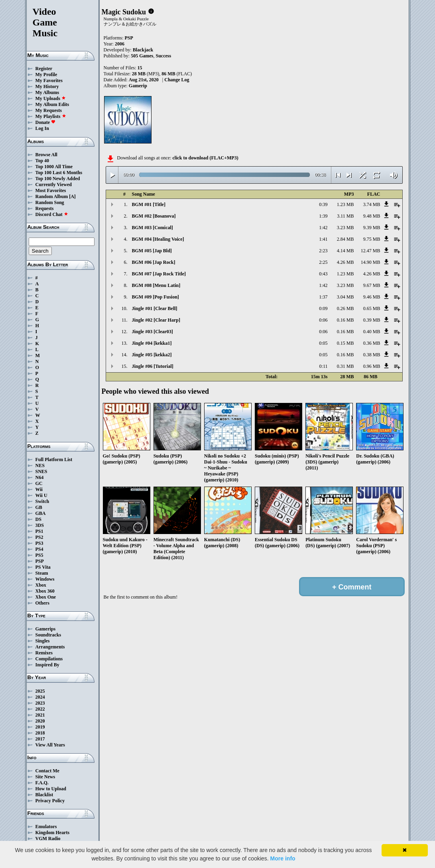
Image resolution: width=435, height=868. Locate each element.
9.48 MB (372, 216)
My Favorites (49, 81)
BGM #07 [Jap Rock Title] (159, 274)
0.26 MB (345, 308)
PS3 (39, 543)
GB (39, 507)
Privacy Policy (50, 801)
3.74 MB (372, 204)
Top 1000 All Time (54, 167)
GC (39, 483)
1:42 (323, 228)
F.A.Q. (42, 783)
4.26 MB (345, 262)
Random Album (52, 196)
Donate (46, 122)
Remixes (44, 653)
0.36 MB (372, 343)
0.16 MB (345, 320)
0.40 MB (372, 332)
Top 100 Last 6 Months (59, 173)
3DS (40, 525)
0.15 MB (345, 343)
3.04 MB (345, 297)
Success (164, 56)
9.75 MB (372, 239)
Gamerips (46, 629)
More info (283, 858)
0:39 (323, 204)
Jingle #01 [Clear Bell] (155, 308)
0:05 (323, 343)
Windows (45, 579)
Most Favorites (51, 190)
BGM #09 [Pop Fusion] (155, 297)
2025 (40, 691)
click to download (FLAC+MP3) (205, 158)
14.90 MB (371, 262)
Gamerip (138, 86)
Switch (42, 501)
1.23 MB (345, 204)
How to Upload (51, 789)
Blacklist (44, 795)
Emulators (46, 827)
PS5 (39, 555)
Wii (39, 489)
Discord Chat (52, 214)
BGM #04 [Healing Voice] (158, 239)
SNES (41, 471)
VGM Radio (48, 839)
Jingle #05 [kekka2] (152, 355)
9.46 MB (372, 297)
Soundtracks (48, 635)
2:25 (323, 262)
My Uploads (51, 98)
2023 (40, 703)
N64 (40, 477)
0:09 (323, 308)
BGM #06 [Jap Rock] (154, 262)
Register (44, 69)
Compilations (49, 659)
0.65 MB (372, 308)
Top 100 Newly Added (58, 179)
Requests (45, 208)
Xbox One (46, 597)
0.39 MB (372, 320)
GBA (41, 513)
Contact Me (47, 771)
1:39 (323, 216)
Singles (43, 641)
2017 (40, 739)
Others (42, 603)
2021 (40, 715)
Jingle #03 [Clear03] (153, 332)
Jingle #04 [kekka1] (152, 343)
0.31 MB (345, 366)
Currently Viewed (54, 185)
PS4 (39, 549)
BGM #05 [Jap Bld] (152, 251)
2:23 (323, 251)
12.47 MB (371, 251)
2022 (40, 709)
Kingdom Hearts (53, 833)
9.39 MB (372, 228)
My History (47, 86)
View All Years (50, 745)
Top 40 (42, 161)
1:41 (323, 239)
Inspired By (47, 665)
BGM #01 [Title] (149, 204)
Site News (45, 777)
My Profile (46, 75)
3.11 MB (345, 216)
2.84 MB (345, 239)
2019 (40, 727)
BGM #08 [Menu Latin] (156, 285)
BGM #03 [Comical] (153, 228)
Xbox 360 (45, 591)
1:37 (323, 297)
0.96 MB (372, 366)
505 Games (142, 56)
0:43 (323, 274)
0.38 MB (372, 355)
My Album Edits (52, 104)
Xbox (41, 585)
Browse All (46, 155)
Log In (42, 128)
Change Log (177, 80)
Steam (42, 573)
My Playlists (51, 116)
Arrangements (50, 647)
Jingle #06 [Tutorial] (153, 366)
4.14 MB (345, 251)
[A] (72, 196)
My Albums (47, 92)
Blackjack (143, 50)
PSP (40, 561)
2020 (40, 721)
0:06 (323, 320)
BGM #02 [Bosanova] (154, 216)
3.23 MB (345, 228)
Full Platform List (54, 460)
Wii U (41, 495)
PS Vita (43, 567)
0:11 (324, 366)
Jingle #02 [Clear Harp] (156, 320)
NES (40, 465)
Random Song (50, 202)
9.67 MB (372, 285)
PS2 (39, 537)
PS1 (39, 531)
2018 (40, 733)
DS (38, 519)
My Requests (49, 110)
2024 (40, 697)
